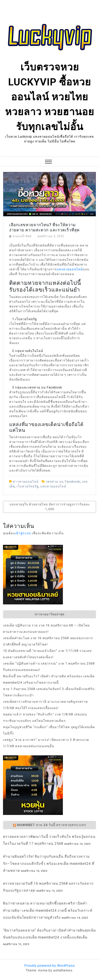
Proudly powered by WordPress (50, 966)
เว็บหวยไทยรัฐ (28, 486)
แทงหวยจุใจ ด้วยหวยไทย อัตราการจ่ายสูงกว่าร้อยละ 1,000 (50, 507)
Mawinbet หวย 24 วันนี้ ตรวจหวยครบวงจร (51, 825)
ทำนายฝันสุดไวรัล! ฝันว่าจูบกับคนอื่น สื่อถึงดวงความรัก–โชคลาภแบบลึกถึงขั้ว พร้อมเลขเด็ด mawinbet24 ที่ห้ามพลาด (49, 863)
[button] (48, 162)
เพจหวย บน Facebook (63, 482)
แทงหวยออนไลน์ (70, 269)
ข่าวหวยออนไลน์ (26, 482)
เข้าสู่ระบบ (23, 533)
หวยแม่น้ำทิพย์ (22, 236)
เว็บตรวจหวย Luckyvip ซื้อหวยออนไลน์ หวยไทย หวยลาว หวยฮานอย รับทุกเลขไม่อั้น (49, 97)
